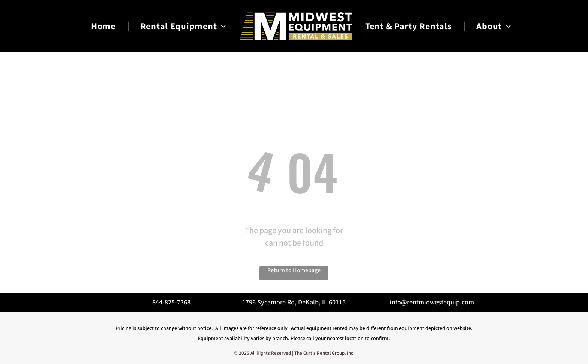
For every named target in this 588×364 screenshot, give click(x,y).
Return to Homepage (294, 270)
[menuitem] (104, 26)
